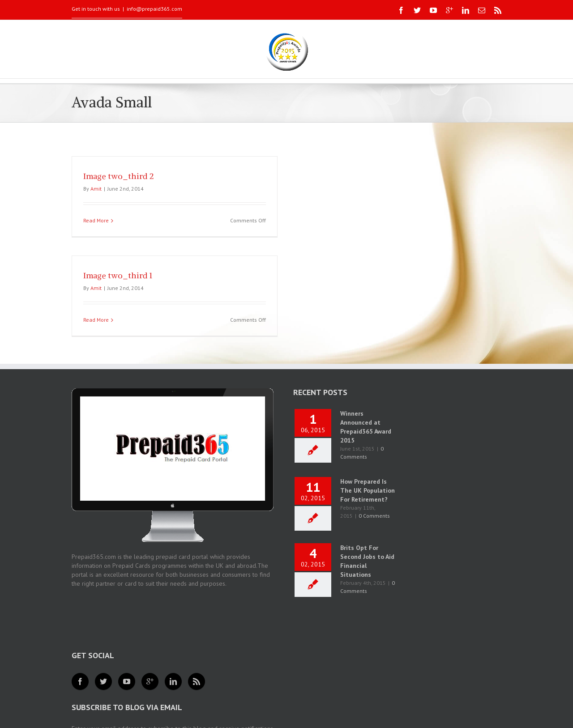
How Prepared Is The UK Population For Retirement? (368, 490)
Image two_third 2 (118, 176)
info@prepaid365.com (154, 9)
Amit (96, 189)
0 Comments (374, 516)
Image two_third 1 (118, 275)
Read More (96, 220)
